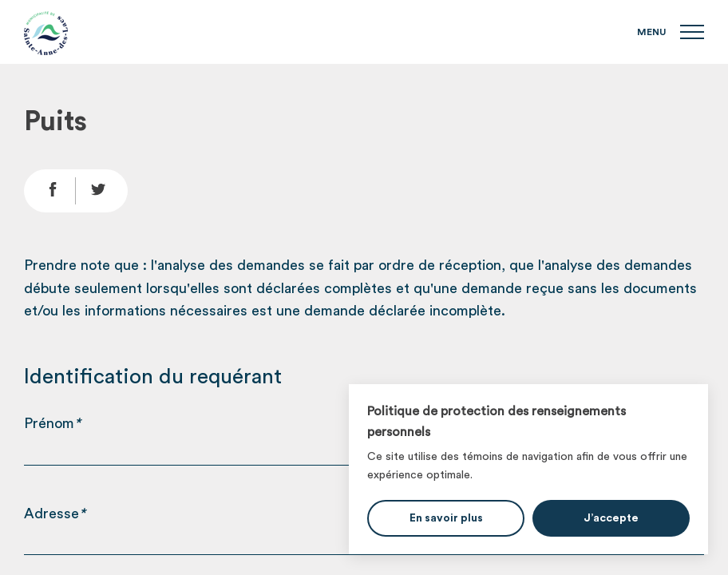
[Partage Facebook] (50, 191)
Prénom (52, 423)
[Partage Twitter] (102, 191)
